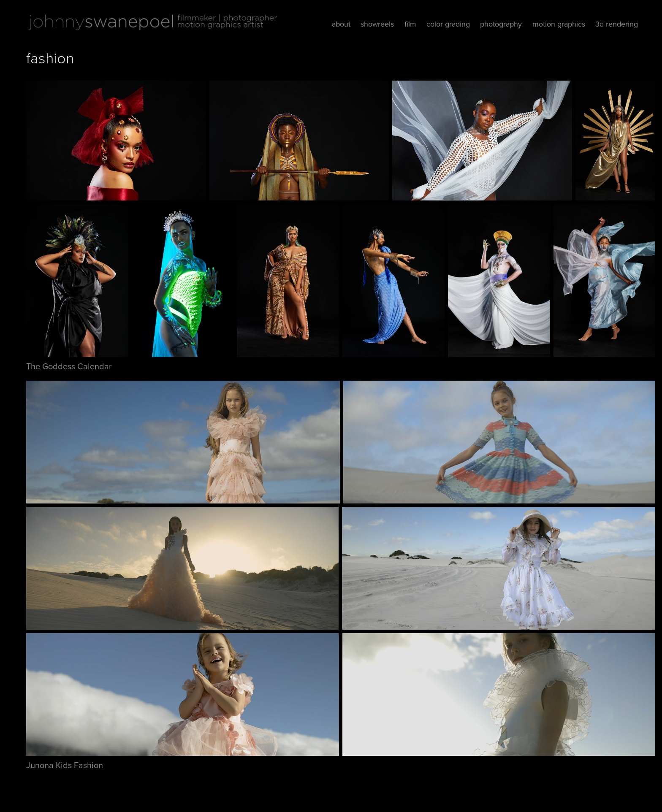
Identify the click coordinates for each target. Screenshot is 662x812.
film (410, 24)
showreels (377, 24)
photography (501, 24)
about (341, 24)
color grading (448, 24)
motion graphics (559, 24)
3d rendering (617, 24)
